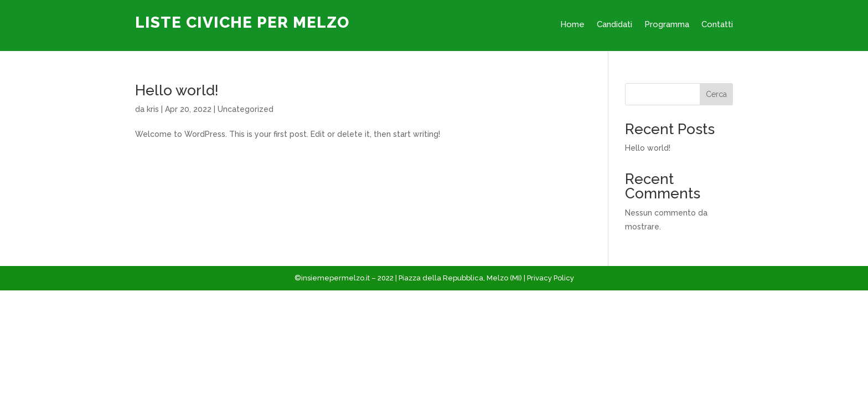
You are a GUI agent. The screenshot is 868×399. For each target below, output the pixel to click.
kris (153, 109)
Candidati (614, 25)
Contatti (717, 25)
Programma (667, 25)
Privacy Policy (551, 278)
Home (572, 25)
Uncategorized (246, 109)
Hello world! (177, 90)
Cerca (716, 94)
